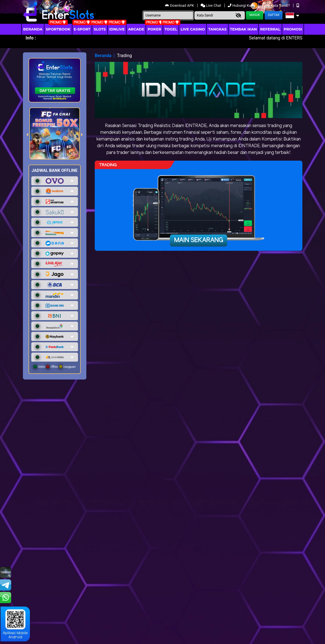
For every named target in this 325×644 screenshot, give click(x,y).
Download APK (180, 5)
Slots (100, 29)
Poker (154, 29)
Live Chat (211, 5)
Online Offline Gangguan (55, 367)
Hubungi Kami (242, 5)
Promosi (293, 29)
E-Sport (82, 29)
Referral (270, 29)
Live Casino (193, 29)
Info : (31, 38)
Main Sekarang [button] (199, 240)
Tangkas (217, 29)
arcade (136, 29)
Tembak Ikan (243, 29)
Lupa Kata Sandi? (276, 5)
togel (171, 29)
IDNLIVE (117, 29)
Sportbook (58, 29)
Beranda (33, 29)
